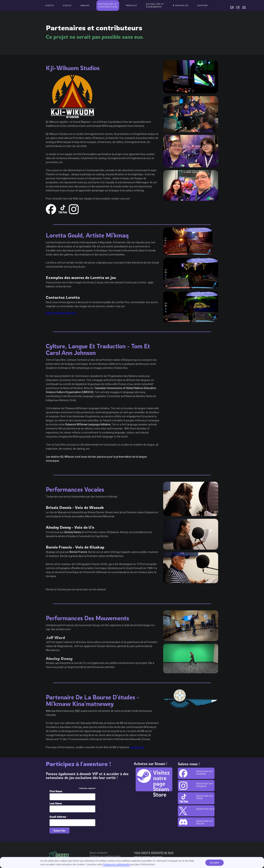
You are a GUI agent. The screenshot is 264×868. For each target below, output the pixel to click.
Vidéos (50, 6)
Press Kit (131, 6)
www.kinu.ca (137, 747)
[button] (155, 6)
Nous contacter (99, 853)
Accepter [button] (214, 863)
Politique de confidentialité (105, 856)
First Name (56, 791)
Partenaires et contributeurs (108, 6)
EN (232, 7)
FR (238, 7)
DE (244, 7)
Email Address (59, 817)
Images (85, 6)
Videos (67, 6)
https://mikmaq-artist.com (61, 313)
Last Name (56, 803)
